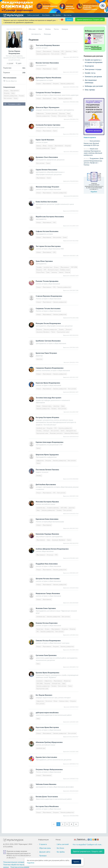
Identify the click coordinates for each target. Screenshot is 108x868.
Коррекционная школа (63, 332)
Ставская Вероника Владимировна (49, 296)
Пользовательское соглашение (15, 862)
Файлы (48, 29)
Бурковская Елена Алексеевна (47, 519)
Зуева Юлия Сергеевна (44, 261)
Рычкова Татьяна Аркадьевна (47, 281)
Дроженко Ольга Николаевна (47, 157)
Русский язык (40, 629)
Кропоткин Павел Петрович (46, 353)
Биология (39, 146)
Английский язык (48, 267)
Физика (45, 146)
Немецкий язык (56, 683)
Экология (61, 272)
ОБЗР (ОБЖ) (74, 267)
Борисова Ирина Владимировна (48, 383)
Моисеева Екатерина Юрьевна (47, 502)
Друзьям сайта (45, 852)
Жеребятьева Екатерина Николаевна (50, 217)
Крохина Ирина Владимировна (47, 673)
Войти (69, 19)
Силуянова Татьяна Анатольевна (48, 308)
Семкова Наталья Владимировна (48, 641)
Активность (36, 34)
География (39, 267)
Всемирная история (53, 270)
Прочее (16, 98)
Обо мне (32, 29)
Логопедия (69, 329)
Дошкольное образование (43, 332)
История (6, 90)
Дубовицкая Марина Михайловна (48, 78)
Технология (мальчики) (51, 113)
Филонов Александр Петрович (47, 187)
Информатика (40, 113)
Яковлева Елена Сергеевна (46, 608)
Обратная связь (45, 848)
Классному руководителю (10, 96)
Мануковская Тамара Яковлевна (48, 593)
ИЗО (54, 493)
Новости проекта (90, 137)
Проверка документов (44, 857)
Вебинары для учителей (94, 86)
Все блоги (46, 15)
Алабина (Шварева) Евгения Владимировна (52, 549)
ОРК (38, 632)
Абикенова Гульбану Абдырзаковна (49, 742)
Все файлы (57, 15)
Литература (56, 51)
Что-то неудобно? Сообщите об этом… (88, 844)
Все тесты (68, 15)
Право (48, 272)
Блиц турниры (90, 90)
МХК (62, 51)
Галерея (65, 29)
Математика (49, 701)
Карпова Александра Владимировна (50, 442)
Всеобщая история (65, 270)
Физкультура (67, 681)
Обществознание (14, 90)
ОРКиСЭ (63, 54)
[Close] (57, 20)
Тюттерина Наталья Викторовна (48, 246)
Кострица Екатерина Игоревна (47, 417)
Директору (69, 51)
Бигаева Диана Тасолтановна (47, 797)
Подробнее (31, 863)
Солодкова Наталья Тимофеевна (48, 92)
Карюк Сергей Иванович (45, 140)
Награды (47, 34)
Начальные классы (47, 406)
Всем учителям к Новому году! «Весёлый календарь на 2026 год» (92, 143)
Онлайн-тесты (90, 73)
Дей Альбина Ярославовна (46, 484)
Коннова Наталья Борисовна (47, 623)
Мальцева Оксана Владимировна (48, 323)
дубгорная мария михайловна (47, 713)
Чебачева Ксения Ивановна (46, 784)
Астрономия (40, 681)
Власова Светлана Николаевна (47, 63)
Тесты (56, 29)
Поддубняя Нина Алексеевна (47, 564)
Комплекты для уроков (93, 76)
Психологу (21, 96)
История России (40, 272)
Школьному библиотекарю (71, 433)
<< (54, 824)
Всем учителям (8, 98)
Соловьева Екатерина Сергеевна (48, 125)
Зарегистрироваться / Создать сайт (90, 19)
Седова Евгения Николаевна (46, 170)
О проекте (43, 844)
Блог (40, 29)
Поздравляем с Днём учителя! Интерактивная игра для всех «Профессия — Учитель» (93, 162)
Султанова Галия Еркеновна (46, 655)
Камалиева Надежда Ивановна (47, 534)
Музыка (38, 406)
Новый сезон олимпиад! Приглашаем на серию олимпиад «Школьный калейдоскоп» (93, 152)
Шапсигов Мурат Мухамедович (48, 107)
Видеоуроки (89, 66)
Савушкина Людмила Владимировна (50, 368)
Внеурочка (7, 93)
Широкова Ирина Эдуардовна (47, 455)
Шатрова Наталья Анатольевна (48, 579)
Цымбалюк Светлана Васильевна (48, 341)
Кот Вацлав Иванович (44, 695)
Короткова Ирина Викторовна (47, 727)
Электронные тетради (93, 69)
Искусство (68, 272)
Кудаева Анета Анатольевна (46, 757)
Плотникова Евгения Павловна (47, 470)
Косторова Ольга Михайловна (47, 806)
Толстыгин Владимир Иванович (48, 45)
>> (76, 824)
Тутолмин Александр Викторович (48, 398)
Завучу (13, 93)
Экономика (54, 272)
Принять (76, 862)
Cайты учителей (33, 15)
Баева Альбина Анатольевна (46, 202)
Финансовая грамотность (56, 433)
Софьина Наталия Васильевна (47, 231)
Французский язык (71, 431)
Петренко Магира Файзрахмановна (49, 769)
